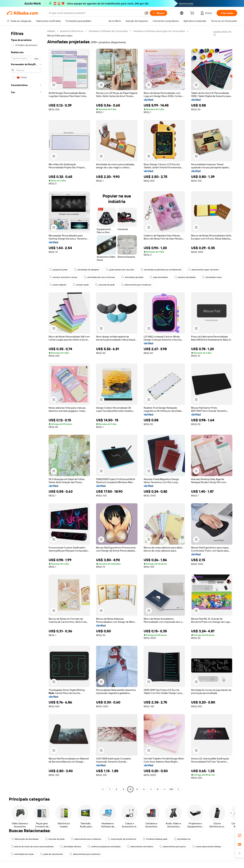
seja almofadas (159, 277)
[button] (146, 13)
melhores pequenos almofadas (104, 847)
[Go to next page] (178, 789)
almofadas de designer (87, 270)
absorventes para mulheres (136, 285)
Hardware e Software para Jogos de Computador (159, 31)
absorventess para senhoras (85, 854)
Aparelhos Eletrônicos (72, 31)
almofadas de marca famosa (99, 277)
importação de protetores (122, 839)
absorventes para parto (173, 847)
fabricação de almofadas (25, 839)
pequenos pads (58, 270)
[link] (240, 835)
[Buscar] (158, 13)
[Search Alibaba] (95, 13)
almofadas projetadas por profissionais (161, 270)
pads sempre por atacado (120, 270)
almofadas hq (182, 839)
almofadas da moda (22, 854)
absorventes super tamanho (203, 270)
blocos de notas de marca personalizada (32, 847)
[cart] (193, 14)
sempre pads (81, 285)
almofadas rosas (212, 277)
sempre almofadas (185, 277)
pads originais (58, 285)
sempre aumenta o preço (63, 277)
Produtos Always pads (155, 839)
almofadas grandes (132, 277)
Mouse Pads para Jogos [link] (60, 36)
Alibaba (51, 31)
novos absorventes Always (207, 847)
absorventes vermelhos (140, 847)
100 (171, 789)
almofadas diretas (71, 847)
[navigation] (26, 411)
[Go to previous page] (103, 789)
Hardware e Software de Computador (108, 31)
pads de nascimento (52, 854)
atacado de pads (105, 285)
